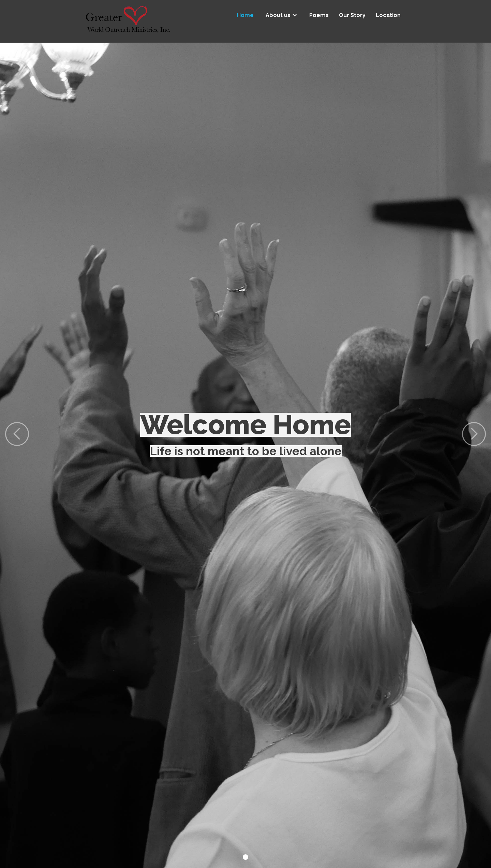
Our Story (352, 15)
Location (388, 15)
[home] (128, 21)
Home (245, 15)
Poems (319, 15)
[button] (281, 13)
